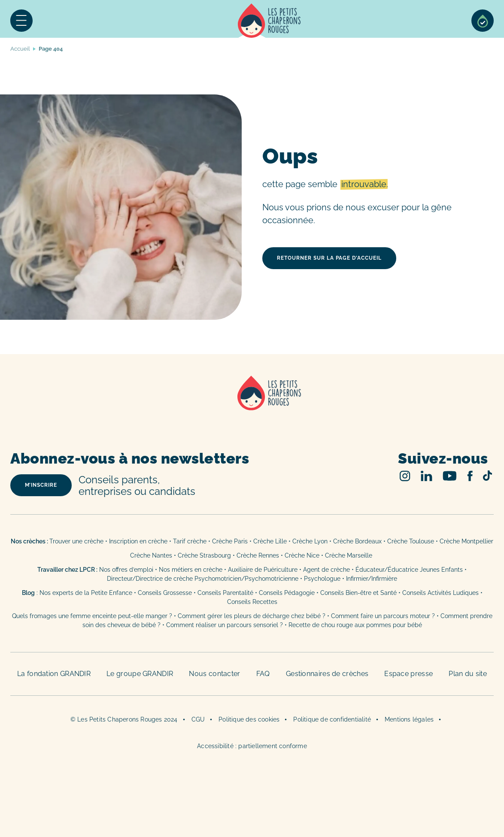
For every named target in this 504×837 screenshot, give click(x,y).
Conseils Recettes (252, 602)
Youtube (450, 476)
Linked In (427, 476)
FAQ (263, 674)
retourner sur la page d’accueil (329, 258)
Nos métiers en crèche (191, 570)
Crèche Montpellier (466, 541)
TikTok (487, 476)
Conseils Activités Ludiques (440, 593)
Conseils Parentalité (225, 593)
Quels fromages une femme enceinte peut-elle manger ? (92, 616)
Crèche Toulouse (411, 541)
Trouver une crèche (76, 541)
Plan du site (468, 674)
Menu (21, 21)
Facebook (470, 476)
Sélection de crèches (483, 21)
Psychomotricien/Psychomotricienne (246, 579)
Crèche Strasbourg (204, 555)
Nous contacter (214, 674)
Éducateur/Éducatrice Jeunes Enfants (409, 570)
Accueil (269, 21)
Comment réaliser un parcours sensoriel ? (225, 625)
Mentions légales (409, 719)
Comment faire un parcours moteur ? (383, 616)
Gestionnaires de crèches (327, 674)
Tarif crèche (190, 541)
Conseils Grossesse (165, 593)
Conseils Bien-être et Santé (358, 593)
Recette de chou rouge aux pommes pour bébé (355, 625)
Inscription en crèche (138, 541)
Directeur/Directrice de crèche (151, 579)
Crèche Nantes (151, 555)
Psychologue (322, 579)
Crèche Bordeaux (357, 541)
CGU (198, 719)
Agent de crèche (326, 570)
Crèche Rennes (258, 555)
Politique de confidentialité (332, 719)
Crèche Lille (270, 541)
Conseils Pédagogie (287, 593)
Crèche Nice (302, 555)
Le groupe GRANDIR (140, 674)
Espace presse (408, 674)
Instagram (405, 476)
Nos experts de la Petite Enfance (86, 593)
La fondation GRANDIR (54, 674)
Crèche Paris (230, 541)
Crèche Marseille (349, 555)
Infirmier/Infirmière (372, 579)
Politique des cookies (249, 719)
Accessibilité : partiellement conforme (252, 746)
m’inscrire (41, 485)
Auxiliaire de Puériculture (263, 570)
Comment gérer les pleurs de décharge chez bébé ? (252, 616)
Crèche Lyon (310, 541)
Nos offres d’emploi (126, 570)
